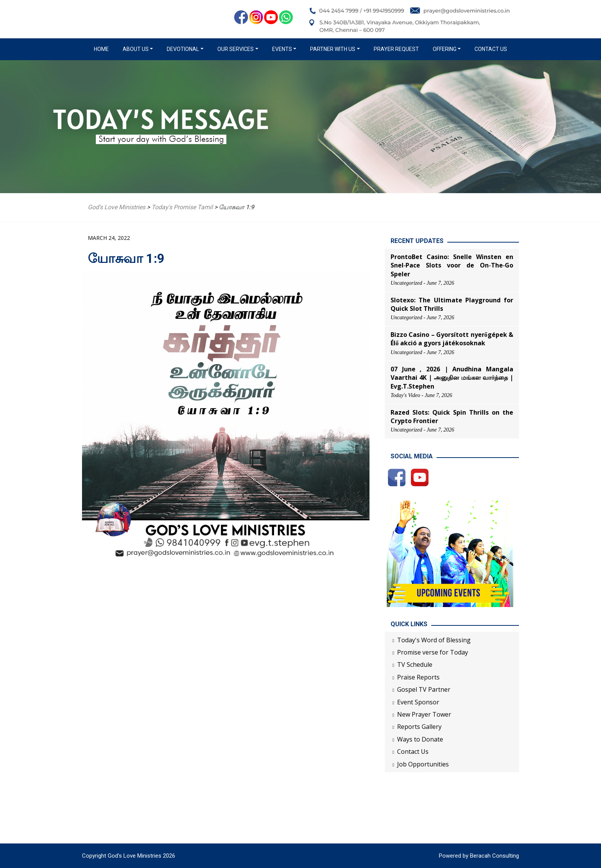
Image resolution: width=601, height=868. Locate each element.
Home (103, 49)
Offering (445, 49)
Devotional (183, 49)
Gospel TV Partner (424, 689)
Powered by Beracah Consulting (479, 856)
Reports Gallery (419, 727)
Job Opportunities (423, 764)
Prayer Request (396, 49)
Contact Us (491, 49)
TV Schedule (415, 665)
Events (282, 49)
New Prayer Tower (424, 714)
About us (136, 49)
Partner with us (333, 49)
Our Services (236, 49)
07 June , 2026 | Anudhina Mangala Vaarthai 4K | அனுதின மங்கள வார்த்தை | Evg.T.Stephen (452, 378)
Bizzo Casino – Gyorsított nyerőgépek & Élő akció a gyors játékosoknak (452, 339)
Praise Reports (418, 677)
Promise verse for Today (433, 652)
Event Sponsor (418, 702)
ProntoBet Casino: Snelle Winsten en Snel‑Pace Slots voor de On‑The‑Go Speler (452, 265)
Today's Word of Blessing (434, 640)
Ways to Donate (420, 739)
